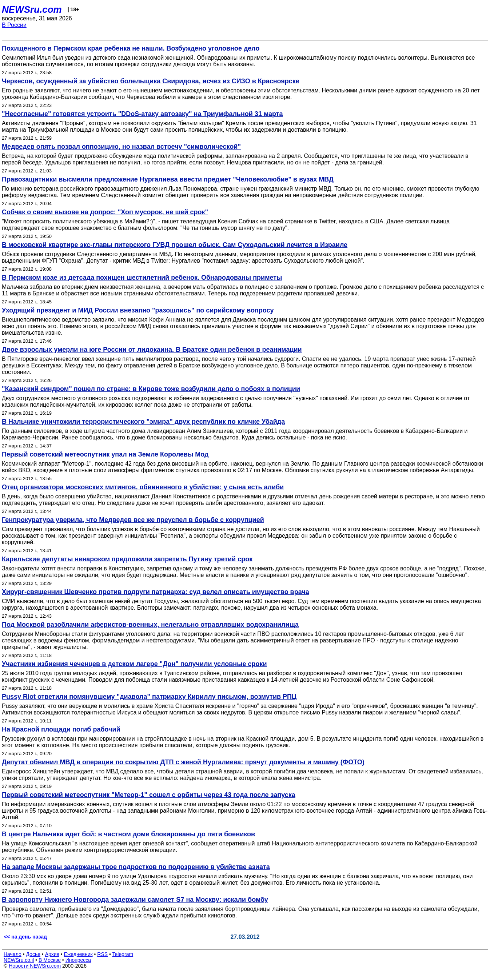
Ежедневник (78, 954)
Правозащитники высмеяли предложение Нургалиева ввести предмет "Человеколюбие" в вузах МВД (168, 179)
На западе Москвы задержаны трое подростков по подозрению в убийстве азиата (136, 867)
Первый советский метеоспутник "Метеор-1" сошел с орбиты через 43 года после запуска (149, 795)
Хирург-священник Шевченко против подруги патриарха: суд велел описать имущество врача (156, 592)
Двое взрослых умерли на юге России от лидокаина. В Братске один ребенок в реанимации (152, 350)
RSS (102, 954)
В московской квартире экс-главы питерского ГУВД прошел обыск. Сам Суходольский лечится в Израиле (175, 245)
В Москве (50, 960)
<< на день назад (25, 937)
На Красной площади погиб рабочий (61, 729)
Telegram (123, 954)
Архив (52, 954)
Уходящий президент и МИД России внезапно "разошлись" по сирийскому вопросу (138, 310)
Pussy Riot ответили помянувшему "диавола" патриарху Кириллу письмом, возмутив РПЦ (149, 697)
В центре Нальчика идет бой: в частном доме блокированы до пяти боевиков (128, 834)
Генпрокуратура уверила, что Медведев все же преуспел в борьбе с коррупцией (133, 520)
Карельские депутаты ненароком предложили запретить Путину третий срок (127, 559)
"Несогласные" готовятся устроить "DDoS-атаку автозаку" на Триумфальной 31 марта (142, 114)
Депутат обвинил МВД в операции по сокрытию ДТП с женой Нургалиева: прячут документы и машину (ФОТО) (183, 762)
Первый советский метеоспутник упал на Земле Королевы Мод (105, 454)
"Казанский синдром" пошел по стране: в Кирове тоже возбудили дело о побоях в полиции (151, 389)
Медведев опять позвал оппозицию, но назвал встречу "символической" (121, 147)
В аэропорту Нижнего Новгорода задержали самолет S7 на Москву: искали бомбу (135, 900)
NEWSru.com (32, 9)
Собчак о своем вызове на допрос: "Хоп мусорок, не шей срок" (105, 212)
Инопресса (78, 960)
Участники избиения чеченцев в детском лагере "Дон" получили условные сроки (134, 664)
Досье (33, 954)
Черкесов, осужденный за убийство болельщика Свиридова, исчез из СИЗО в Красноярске (151, 81)
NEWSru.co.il (19, 960)
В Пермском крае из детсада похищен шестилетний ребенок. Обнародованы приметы (142, 278)
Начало (13, 954)
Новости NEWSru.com (35, 966)
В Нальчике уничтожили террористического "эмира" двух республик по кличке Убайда (143, 422)
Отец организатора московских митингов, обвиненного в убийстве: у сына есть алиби (143, 487)
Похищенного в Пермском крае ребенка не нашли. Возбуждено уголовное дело (131, 48)
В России (14, 25)
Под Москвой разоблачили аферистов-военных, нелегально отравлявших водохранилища (150, 625)
